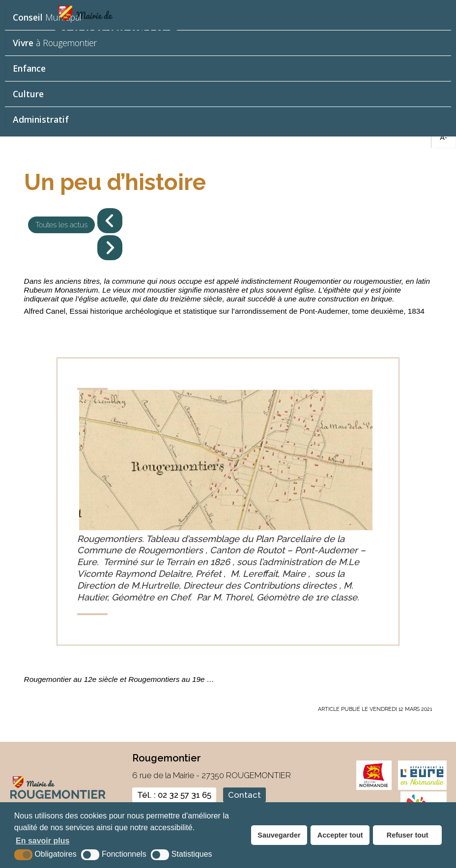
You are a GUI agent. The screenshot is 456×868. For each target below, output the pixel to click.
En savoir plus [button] (43, 841)
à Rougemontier (55, 43)
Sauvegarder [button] (279, 835)
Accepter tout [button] (340, 835)
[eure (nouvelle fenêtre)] (422, 788)
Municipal (47, 17)
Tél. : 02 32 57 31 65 (174, 795)
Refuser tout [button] (408, 835)
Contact (244, 795)
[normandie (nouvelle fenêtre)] (374, 788)
